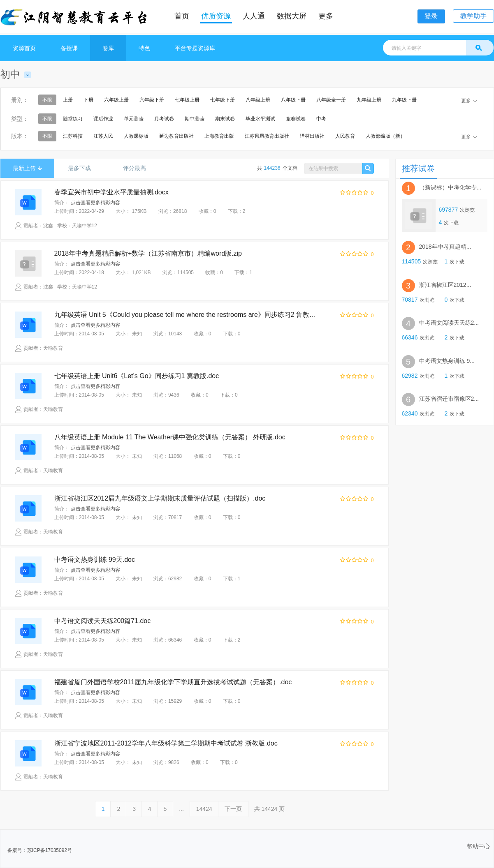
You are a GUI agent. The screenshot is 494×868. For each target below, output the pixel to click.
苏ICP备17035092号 (50, 850)
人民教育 (345, 136)
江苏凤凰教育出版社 (267, 136)
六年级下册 (152, 100)
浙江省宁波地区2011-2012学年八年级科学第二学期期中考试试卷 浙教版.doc (166, 743)
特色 (144, 48)
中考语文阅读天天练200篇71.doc (103, 621)
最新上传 (27, 168)
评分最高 (138, 168)
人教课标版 (136, 136)
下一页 (233, 809)
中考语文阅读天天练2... (449, 323)
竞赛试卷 (296, 119)
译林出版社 (312, 136)
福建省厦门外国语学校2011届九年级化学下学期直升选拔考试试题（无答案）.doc (173, 682)
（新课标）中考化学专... (450, 187)
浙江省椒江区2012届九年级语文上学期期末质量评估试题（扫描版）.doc (160, 498)
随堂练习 (73, 119)
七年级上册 (187, 100)
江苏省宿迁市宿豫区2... (449, 399)
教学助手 (473, 16)
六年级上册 (116, 100)
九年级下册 (404, 100)
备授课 (69, 48)
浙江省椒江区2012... (445, 285)
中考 (321, 119)
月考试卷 (164, 119)
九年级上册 (369, 100)
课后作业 (103, 119)
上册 (68, 100)
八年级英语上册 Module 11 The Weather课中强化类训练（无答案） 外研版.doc (170, 437)
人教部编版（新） (385, 136)
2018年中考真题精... (445, 247)
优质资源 (216, 16)
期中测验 (195, 119)
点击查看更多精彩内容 (95, 203)
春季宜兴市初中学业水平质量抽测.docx (111, 192)
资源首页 (24, 48)
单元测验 (134, 119)
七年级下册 (223, 100)
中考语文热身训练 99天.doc (95, 560)
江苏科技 (73, 136)
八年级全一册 (331, 100)
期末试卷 (225, 119)
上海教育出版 (219, 136)
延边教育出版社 (176, 136)
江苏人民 (103, 136)
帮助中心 (478, 846)
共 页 (270, 809)
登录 (431, 16)
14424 (204, 809)
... (181, 809)
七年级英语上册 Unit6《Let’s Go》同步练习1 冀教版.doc (137, 376)
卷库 (108, 48)
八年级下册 (293, 100)
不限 (47, 100)
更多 (326, 16)
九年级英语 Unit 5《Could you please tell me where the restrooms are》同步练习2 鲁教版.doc (188, 315)
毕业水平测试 (260, 119)
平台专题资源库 (195, 48)
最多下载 (82, 168)
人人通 (254, 16)
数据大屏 (292, 16)
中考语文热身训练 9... (447, 361)
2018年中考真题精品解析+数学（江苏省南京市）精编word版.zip (148, 253)
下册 (88, 100)
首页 (182, 16)
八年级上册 (258, 100)
